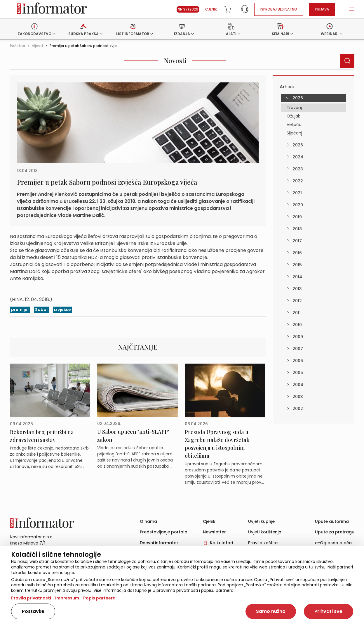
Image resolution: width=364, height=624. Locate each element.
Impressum (67, 598)
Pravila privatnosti (31, 598)
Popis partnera (99, 598)
